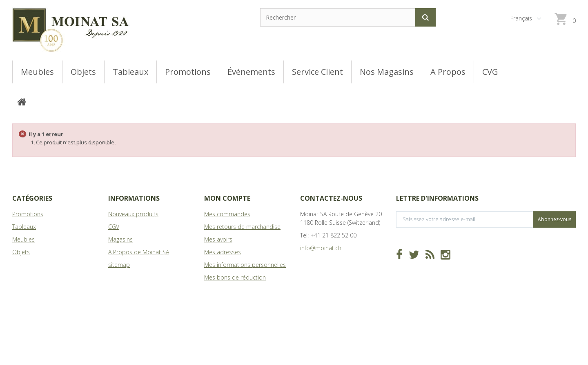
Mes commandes (227, 214)
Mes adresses (223, 252)
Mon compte (227, 198)
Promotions (28, 214)
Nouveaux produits (133, 214)
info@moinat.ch (321, 248)
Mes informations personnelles (245, 265)
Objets (21, 252)
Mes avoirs (218, 239)
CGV (114, 227)
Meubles (23, 239)
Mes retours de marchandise (242, 227)
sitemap (119, 265)
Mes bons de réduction (235, 277)
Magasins (120, 239)
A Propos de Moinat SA (139, 252)
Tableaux (24, 227)
